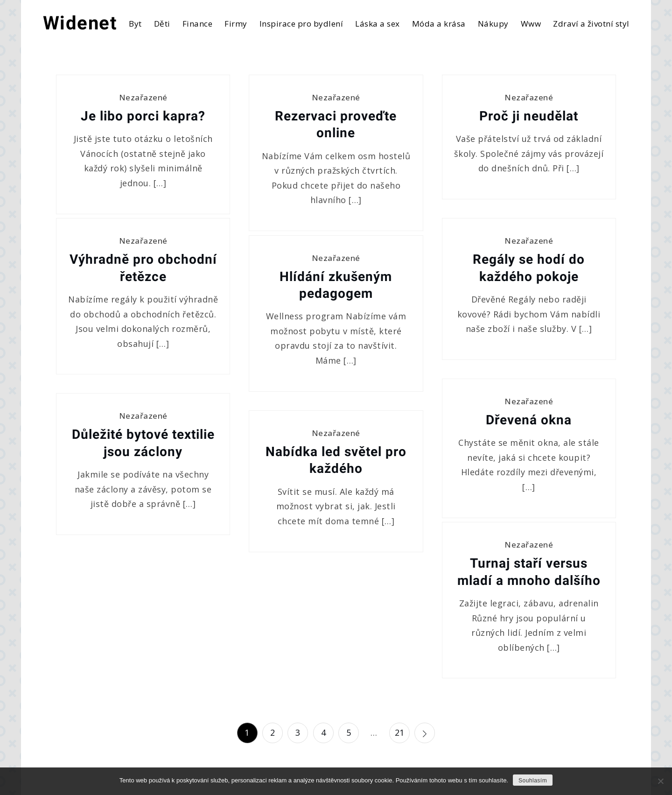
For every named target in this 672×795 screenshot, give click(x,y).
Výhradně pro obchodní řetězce (143, 268)
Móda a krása (439, 24)
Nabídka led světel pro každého (336, 460)
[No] (660, 781)
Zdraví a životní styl (591, 24)
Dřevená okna (529, 420)
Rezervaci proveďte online (336, 124)
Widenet (80, 23)
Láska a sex (378, 24)
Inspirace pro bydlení (301, 24)
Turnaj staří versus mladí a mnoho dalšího (529, 572)
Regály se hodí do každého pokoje (529, 268)
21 (400, 732)
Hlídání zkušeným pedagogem (336, 285)
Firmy (236, 24)
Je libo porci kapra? (143, 116)
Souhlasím (533, 781)
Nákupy (493, 24)
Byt (135, 24)
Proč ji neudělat (529, 116)
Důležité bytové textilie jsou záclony (143, 443)
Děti (162, 24)
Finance (198, 24)
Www (531, 24)
